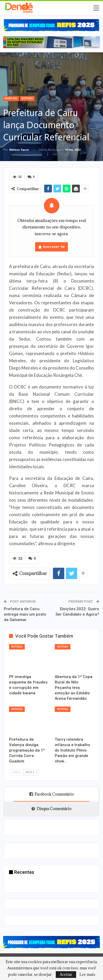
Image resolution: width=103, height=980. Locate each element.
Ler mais (87, 975)
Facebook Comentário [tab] (52, 794)
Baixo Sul (11, 98)
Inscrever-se (54, 247)
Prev (16, 772)
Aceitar (66, 974)
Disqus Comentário (51, 809)
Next (31, 772)
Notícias (27, 98)
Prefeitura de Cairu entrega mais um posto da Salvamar (25, 614)
